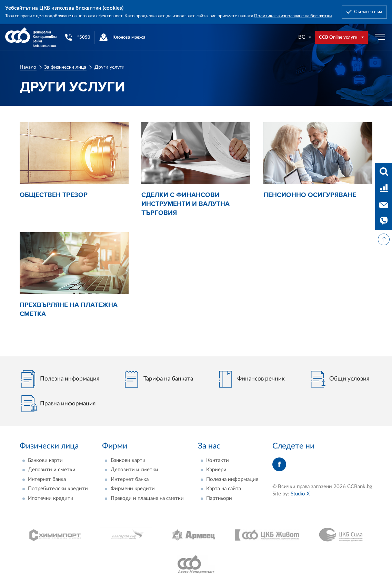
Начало (28, 67)
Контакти (218, 460)
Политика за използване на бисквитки (293, 16)
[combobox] (305, 37)
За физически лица (65, 67)
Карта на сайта (224, 489)
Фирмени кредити (133, 489)
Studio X (300, 494)
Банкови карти (45, 460)
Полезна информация (232, 479)
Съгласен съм (368, 12)
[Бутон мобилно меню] (380, 37)
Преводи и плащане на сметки (147, 498)
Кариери (216, 470)
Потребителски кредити (58, 489)
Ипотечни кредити (51, 498)
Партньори (219, 498)
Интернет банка (47, 479)
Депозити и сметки (52, 470)
